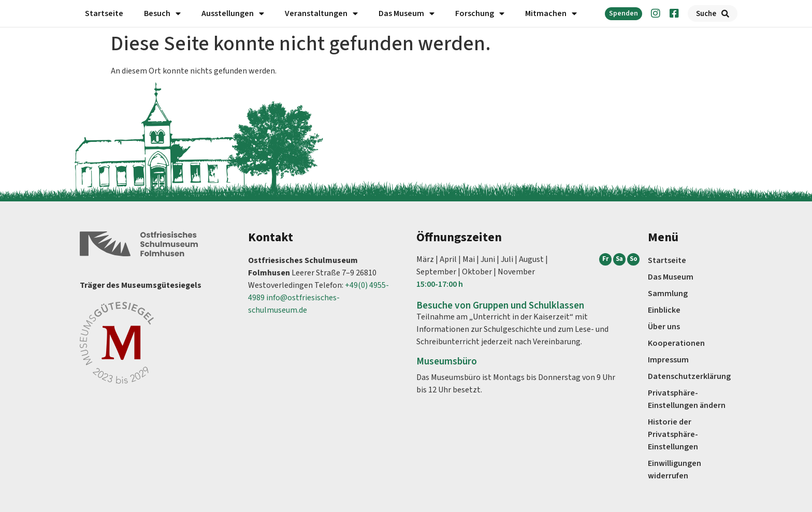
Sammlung (668, 294)
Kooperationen (676, 343)
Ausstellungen (233, 13)
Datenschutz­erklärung (689, 376)
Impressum (668, 360)
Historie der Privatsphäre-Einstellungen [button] (673, 434)
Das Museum (407, 13)
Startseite (104, 13)
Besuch (162, 13)
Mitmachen (551, 13)
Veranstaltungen (321, 13)
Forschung (480, 13)
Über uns (664, 327)
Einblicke (664, 310)
